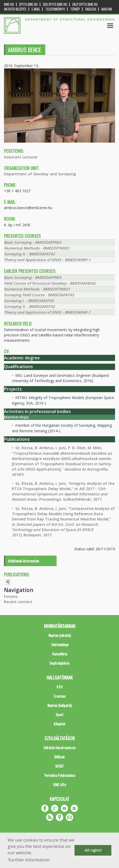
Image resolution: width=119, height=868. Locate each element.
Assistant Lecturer (21, 157)
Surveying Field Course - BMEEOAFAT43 (39, 295)
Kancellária (60, 654)
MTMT (60, 766)
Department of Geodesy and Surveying (40, 174)
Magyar (107, 9)
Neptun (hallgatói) (60, 705)
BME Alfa (60, 784)
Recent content (18, 602)
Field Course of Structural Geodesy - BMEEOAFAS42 (50, 283)
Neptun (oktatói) (60, 635)
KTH (60, 687)
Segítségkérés (60, 663)
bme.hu (9, 4)
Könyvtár (60, 724)
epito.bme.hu (28, 4)
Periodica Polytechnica (60, 775)
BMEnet (60, 757)
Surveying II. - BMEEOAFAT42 (29, 254)
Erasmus (60, 696)
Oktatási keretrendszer (60, 747)
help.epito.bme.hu (85, 4)
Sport (60, 714)
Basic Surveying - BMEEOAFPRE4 (33, 242)
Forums (11, 596)
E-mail (36, 9)
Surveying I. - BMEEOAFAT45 (29, 301)
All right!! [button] (93, 850)
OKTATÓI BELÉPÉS (15, 9)
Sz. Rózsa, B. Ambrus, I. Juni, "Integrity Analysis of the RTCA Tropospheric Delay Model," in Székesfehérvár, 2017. (63, 491)
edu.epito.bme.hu (55, 4)
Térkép (75, 9)
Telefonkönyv (55, 9)
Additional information (23, 561)
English (91, 9)
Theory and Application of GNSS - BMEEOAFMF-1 (47, 260)
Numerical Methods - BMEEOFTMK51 (37, 248)
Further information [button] (29, 860)
